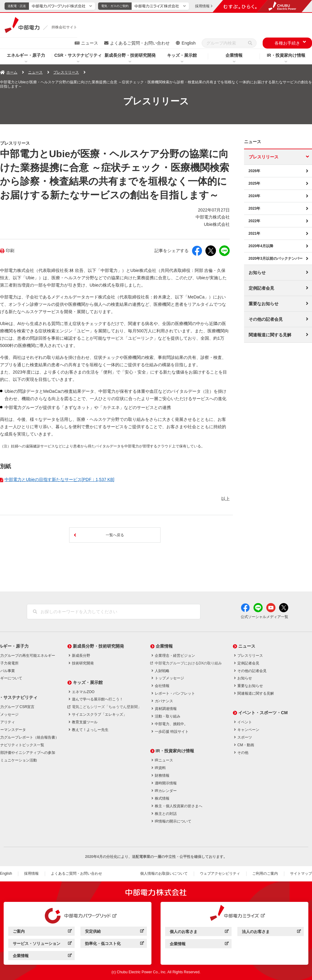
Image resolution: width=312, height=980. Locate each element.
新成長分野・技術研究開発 (130, 55)
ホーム (12, 72)
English (189, 43)
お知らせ (257, 273)
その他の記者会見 (266, 319)
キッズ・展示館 (182, 55)
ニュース (90, 43)
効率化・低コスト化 (103, 944)
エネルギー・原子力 (26, 55)
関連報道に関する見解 (270, 335)
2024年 (255, 196)
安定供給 (93, 931)
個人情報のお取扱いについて (164, 873)
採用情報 (31, 873)
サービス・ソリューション (37, 944)
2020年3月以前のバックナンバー (276, 259)
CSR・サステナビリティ (78, 55)
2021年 (255, 233)
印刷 (10, 251)
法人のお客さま (256, 932)
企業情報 (234, 55)
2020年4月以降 (261, 246)
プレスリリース (66, 72)
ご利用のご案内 (265, 873)
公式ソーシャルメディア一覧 (264, 617)
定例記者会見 (261, 288)
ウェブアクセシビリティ (220, 873)
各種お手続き (287, 43)
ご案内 (19, 931)
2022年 (255, 221)
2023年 (255, 208)
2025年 (255, 183)
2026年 (255, 171)
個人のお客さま (184, 932)
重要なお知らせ (264, 304)
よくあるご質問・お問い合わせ (140, 43)
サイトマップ (301, 873)
